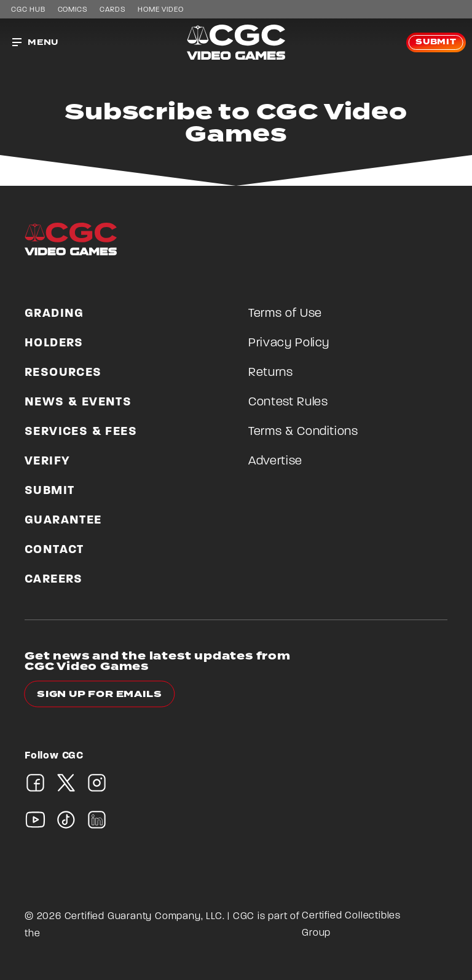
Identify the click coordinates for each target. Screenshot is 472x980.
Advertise (275, 461)
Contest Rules (288, 402)
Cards (112, 10)
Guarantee (63, 520)
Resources (63, 373)
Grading (54, 314)
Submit (436, 42)
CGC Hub (28, 10)
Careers (54, 580)
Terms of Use (285, 314)
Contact (54, 550)
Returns (271, 373)
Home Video (160, 10)
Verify (47, 461)
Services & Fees (81, 432)
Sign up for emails (99, 694)
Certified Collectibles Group (351, 925)
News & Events (78, 402)
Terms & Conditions (303, 432)
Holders (54, 343)
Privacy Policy (289, 343)
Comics (73, 10)
